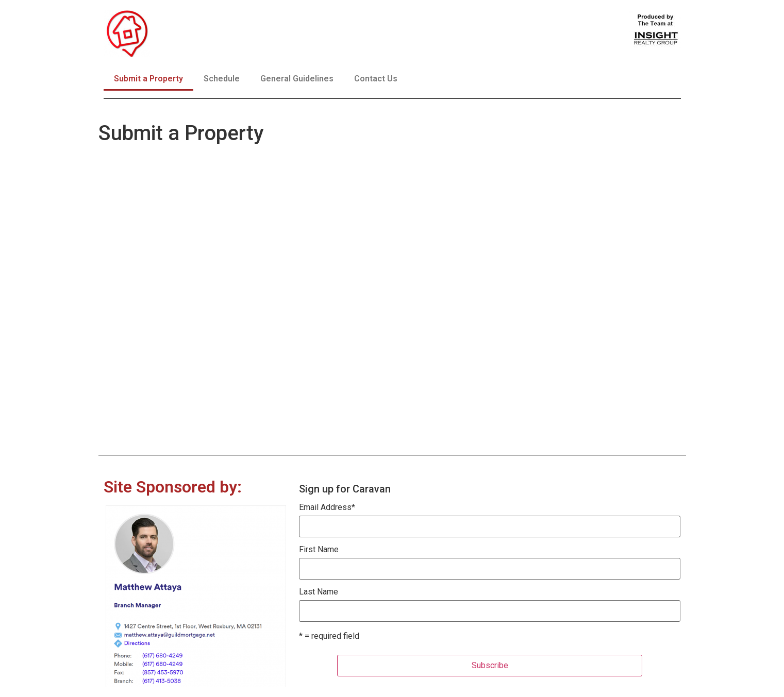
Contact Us (376, 79)
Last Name (319, 592)
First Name (319, 550)
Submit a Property (148, 79)
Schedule (222, 79)
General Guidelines (297, 79)
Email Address (327, 507)
